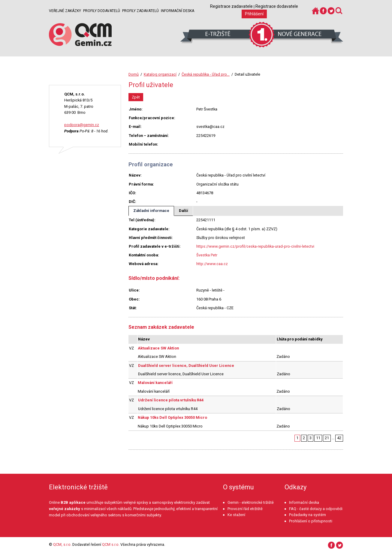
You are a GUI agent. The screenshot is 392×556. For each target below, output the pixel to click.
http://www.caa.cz (212, 264)
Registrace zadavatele (231, 6)
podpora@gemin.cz (82, 125)
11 (318, 438)
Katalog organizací (160, 74)
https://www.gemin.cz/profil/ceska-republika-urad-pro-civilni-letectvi (255, 246)
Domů (134, 74)
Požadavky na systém (308, 515)
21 (327, 438)
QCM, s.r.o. (62, 544)
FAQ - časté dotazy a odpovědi (316, 509)
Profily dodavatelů (102, 11)
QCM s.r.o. (111, 544)
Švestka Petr (207, 255)
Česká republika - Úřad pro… (206, 74)
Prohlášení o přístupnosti (311, 521)
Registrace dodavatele (277, 6)
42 (339, 438)
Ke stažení (236, 515)
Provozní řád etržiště (245, 509)
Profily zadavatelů (140, 11)
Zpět (136, 97)
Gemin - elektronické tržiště (251, 502)
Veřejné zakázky (65, 11)
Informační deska (178, 11)
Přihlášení (254, 14)
